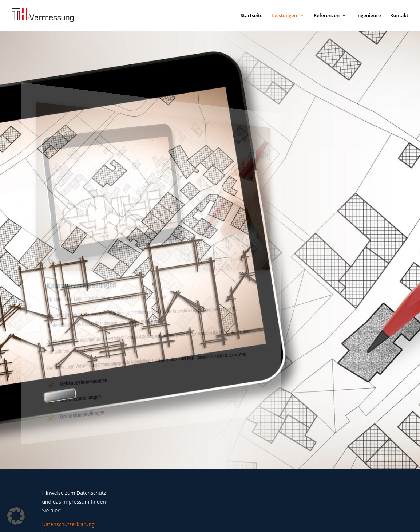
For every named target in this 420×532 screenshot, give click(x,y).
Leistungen (284, 16)
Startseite (252, 16)
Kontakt (399, 16)
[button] (16, 516)
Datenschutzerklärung (68, 524)
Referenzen (327, 16)
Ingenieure (369, 16)
